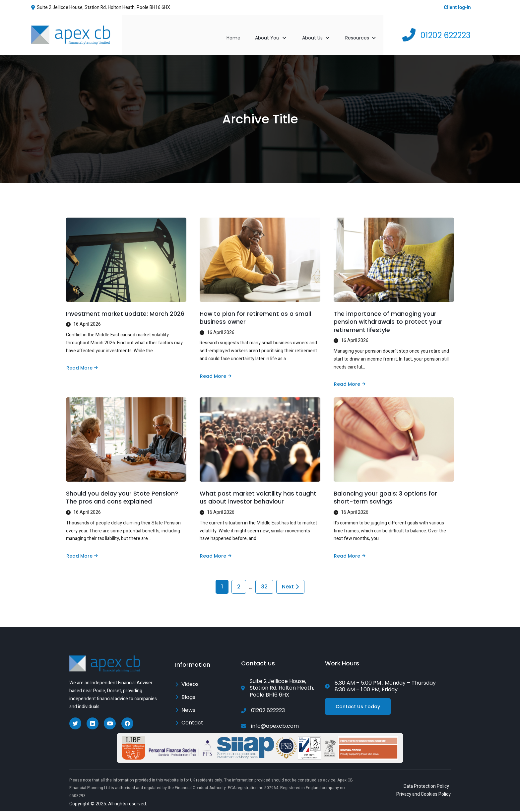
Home (240, 31)
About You (278, 31)
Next (290, 586)
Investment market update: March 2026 (125, 307)
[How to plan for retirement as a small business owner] (260, 252)
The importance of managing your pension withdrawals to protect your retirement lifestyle (388, 316)
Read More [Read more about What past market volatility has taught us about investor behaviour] (216, 553)
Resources (367, 31)
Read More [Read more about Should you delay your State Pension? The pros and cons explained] (82, 553)
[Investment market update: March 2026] (126, 252)
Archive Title (260, 111)
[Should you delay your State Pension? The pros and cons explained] (126, 435)
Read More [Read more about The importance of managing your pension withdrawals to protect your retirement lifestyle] (350, 378)
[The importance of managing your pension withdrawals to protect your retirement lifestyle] (394, 252)
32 (264, 586)
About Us (323, 31)
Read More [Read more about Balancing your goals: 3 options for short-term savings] (350, 553)
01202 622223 (446, 31)
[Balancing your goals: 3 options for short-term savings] (394, 435)
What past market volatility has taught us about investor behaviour (258, 494)
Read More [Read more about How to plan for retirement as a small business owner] (216, 370)
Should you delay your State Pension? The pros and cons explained (122, 494)
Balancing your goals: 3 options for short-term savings (385, 494)
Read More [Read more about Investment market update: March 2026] (82, 362)
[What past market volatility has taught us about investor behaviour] (260, 435)
